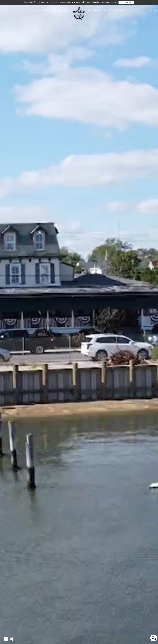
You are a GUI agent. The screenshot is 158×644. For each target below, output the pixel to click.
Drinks (52, 10)
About (38, 10)
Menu (45, 10)
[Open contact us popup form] (154, 638)
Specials (68, 10)
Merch (122, 10)
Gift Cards (113, 10)
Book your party (126, 2)
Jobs (104, 10)
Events (90, 10)
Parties (97, 10)
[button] (6, 639)
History (59, 10)
